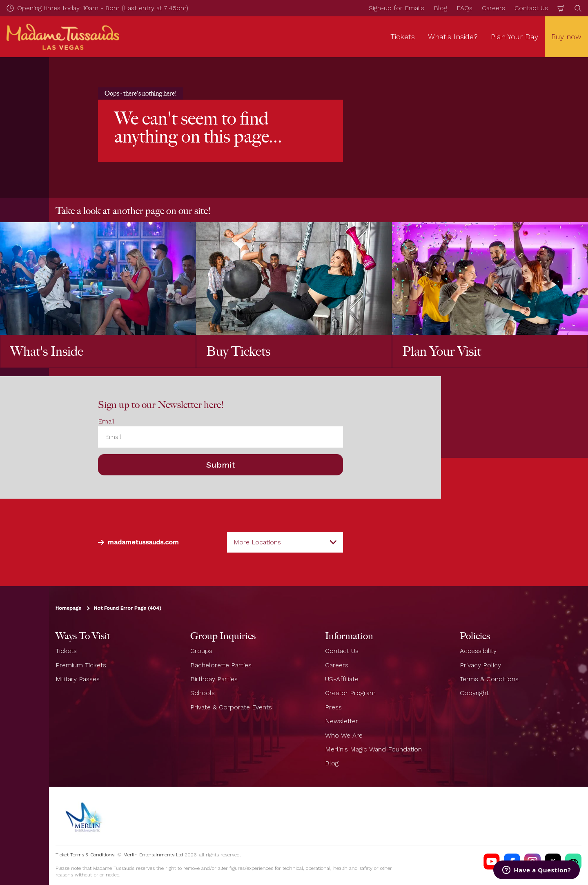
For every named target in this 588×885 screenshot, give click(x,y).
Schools (203, 693)
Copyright (474, 693)
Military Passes (78, 679)
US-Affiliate (342, 679)
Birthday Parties (214, 679)
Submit (221, 465)
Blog (440, 8)
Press (333, 707)
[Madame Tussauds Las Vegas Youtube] (492, 862)
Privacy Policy (480, 665)
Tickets (66, 651)
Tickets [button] (403, 37)
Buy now (566, 37)
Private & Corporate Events (231, 707)
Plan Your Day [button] (514, 37)
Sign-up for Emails (396, 8)
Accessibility (478, 651)
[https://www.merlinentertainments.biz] (85, 816)
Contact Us (531, 8)
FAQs (464, 8)
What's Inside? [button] (453, 37)
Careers (493, 8)
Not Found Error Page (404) (128, 608)
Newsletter (342, 721)
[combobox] (285, 542)
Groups (201, 651)
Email (106, 421)
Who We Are (344, 735)
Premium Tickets (81, 665)
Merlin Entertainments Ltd (153, 855)
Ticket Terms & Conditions (85, 855)
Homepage (68, 608)
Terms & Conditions (489, 679)
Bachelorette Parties (221, 665)
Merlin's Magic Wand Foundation (373, 749)
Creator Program (350, 693)
